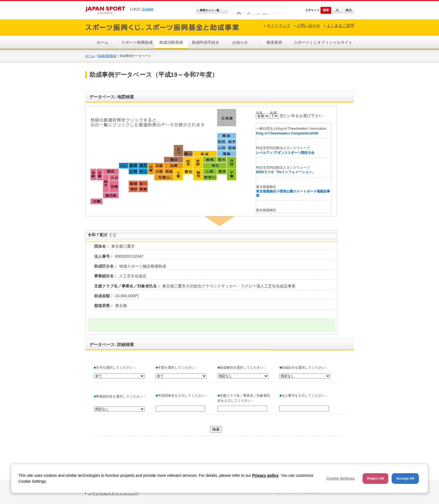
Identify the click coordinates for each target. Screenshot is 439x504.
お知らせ (240, 42)
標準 (326, 10)
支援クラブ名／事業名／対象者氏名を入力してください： (244, 398)
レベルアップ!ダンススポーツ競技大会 (285, 153)
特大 (349, 10)
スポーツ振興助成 (137, 42)
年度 (273, 113)
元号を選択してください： (115, 368)
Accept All (405, 478)
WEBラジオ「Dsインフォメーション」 (286, 172)
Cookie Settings (341, 478)
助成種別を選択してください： (242, 368)
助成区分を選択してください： (304, 368)
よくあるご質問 (340, 25)
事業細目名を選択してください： (120, 396)
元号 (259, 113)
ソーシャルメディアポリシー (113, 493)
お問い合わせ (308, 25)
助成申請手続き (206, 42)
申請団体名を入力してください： (182, 396)
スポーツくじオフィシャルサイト (323, 42)
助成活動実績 (171, 42)
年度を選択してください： (177, 368)
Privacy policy (265, 475)
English (148, 9)
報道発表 (274, 42)
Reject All (375, 478)
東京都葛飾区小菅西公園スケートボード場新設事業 (293, 193)
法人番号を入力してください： (304, 396)
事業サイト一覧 (210, 10)
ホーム (103, 42)
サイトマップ (278, 25)
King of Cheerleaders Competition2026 (287, 133)
